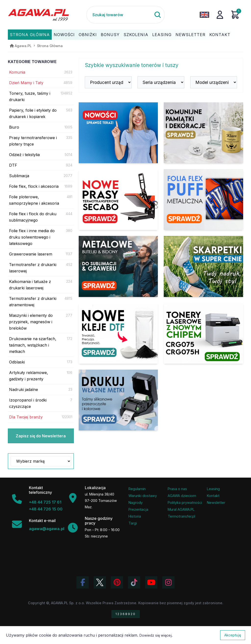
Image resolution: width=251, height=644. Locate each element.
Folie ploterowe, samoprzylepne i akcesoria (34, 200)
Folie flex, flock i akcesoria (34, 186)
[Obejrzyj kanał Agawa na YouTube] (151, 582)
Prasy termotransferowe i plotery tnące (33, 141)
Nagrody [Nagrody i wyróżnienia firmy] (136, 503)
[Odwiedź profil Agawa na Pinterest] (117, 582)
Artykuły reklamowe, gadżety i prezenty (29, 376)
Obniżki (88, 35)
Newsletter (190, 35)
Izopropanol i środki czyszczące (28, 403)
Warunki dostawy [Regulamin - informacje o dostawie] (143, 496)
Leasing (162, 35)
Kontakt (220, 35)
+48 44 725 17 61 (45, 502)
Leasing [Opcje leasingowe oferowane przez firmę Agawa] (213, 489)
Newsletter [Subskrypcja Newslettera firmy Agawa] (216, 503)
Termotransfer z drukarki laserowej (33, 268)
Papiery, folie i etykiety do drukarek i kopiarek (33, 113)
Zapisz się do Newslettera (41, 436)
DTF (13, 165)
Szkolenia (136, 35)
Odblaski (17, 362)
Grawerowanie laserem (31, 254)
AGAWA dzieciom (182, 496)
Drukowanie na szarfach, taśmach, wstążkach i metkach (33, 345)
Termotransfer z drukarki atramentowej (33, 302)
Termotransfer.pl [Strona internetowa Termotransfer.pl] (181, 516)
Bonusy (110, 35)
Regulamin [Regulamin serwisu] (137, 489)
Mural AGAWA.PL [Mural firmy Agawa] (181, 509)
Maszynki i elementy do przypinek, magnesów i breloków (31, 322)
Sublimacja (19, 176)
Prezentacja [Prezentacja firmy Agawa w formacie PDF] (138, 509)
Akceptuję (233, 635)
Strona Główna (30, 35)
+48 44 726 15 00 (46, 509)
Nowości (64, 35)
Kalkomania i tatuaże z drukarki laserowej (30, 285)
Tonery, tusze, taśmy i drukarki (30, 96)
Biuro (14, 127)
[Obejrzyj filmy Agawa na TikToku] (134, 582)
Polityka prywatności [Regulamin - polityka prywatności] (185, 503)
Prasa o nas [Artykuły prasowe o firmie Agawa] (177, 489)
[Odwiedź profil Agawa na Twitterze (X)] (100, 582)
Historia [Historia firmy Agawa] (135, 516)
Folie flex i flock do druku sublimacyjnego (33, 217)
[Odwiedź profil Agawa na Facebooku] (83, 582)
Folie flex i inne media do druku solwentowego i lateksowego (32, 237)
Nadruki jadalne (24, 389)
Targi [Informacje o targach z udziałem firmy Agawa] (133, 523)
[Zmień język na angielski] (204, 15)
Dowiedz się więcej (156, 635)
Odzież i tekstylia (24, 155)
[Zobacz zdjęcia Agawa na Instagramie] (168, 582)
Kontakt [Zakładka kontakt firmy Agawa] (213, 496)
